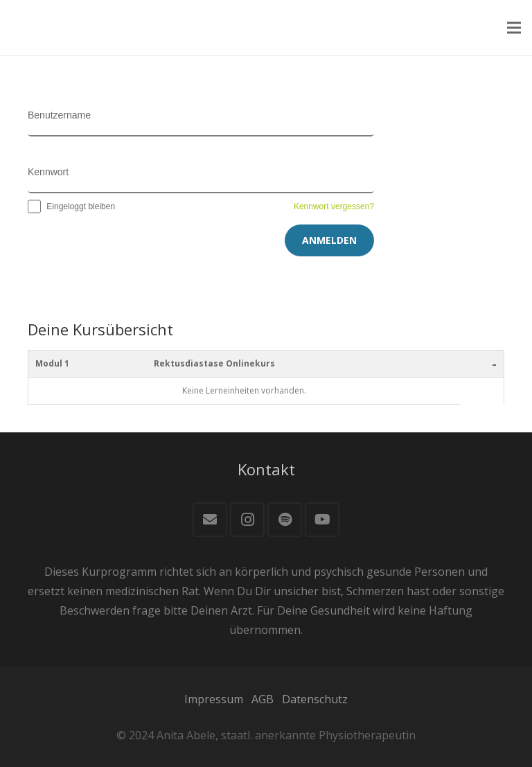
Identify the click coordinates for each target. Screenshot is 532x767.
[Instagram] (247, 520)
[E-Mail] (210, 520)
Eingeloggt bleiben (71, 206)
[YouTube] (322, 520)
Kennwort (48, 172)
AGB (263, 699)
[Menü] (514, 28)
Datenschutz (315, 699)
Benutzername (59, 115)
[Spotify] (285, 520)
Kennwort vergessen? (334, 206)
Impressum (214, 699)
